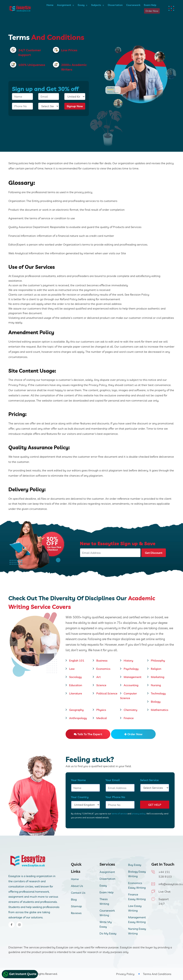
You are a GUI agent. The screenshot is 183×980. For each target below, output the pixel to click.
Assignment (64, 5)
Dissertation (115, 5)
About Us (77, 886)
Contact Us (78, 893)
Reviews (76, 913)
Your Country (80, 797)
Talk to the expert (88, 734)
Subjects (96, 5)
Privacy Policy (125, 974)
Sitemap (76, 906)
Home (50, 5)
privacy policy (138, 814)
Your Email (113, 780)
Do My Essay (108, 933)
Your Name (78, 780)
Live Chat (165, 892)
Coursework (133, 5)
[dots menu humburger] (172, 8)
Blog (74, 899)
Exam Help (150, 5)
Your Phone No (115, 797)
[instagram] (19, 925)
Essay (81, 5)
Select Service (149, 780)
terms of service (119, 814)
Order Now (152, 11)
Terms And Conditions (157, 974)
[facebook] (12, 925)
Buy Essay (135, 865)
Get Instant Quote (20, 974)
